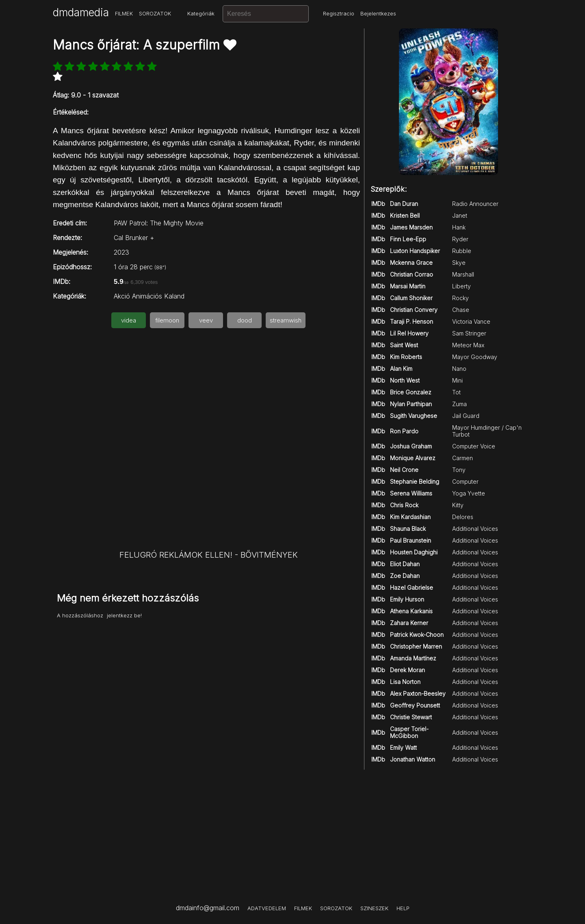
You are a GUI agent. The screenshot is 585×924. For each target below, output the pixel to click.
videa (129, 320)
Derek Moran (407, 670)
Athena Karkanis (411, 611)
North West (405, 380)
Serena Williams (411, 493)
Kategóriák (201, 13)
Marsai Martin (408, 286)
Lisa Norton (405, 682)
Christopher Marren (416, 646)
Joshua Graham (411, 446)
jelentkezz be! (124, 615)
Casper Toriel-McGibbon (409, 732)
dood (245, 320)
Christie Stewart (411, 717)
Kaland (174, 296)
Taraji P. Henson (412, 321)
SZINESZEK (374, 908)
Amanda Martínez (413, 658)
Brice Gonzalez (411, 392)
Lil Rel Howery (409, 333)
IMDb (378, 204)
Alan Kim (401, 369)
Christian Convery (414, 310)
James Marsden (411, 227)
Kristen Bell (405, 215)
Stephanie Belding (415, 481)
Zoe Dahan (405, 576)
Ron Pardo (404, 431)
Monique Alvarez (413, 458)
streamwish (286, 320)
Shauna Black (408, 529)
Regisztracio (339, 13)
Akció (122, 296)
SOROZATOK (155, 13)
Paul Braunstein (411, 540)
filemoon (167, 320)
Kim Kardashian (410, 517)
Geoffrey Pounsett (415, 705)
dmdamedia (81, 12)
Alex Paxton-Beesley (418, 694)
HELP (403, 908)
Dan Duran (404, 204)
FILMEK (124, 13)
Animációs (147, 296)
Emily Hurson (407, 599)
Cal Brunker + (134, 238)
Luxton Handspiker (415, 251)
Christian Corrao (412, 274)
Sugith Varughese (414, 416)
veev (206, 320)
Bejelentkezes (378, 13)
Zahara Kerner (409, 623)
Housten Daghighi (414, 552)
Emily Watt (403, 748)
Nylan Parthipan (411, 404)
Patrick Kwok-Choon (417, 635)
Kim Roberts (406, 357)
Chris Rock (404, 505)
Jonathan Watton (413, 759)
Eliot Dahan (405, 564)
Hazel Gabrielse (412, 588)
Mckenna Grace (411, 263)
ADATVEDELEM (267, 908)
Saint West (404, 345)
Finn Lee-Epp (408, 239)
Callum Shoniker (411, 298)
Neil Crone (404, 470)
